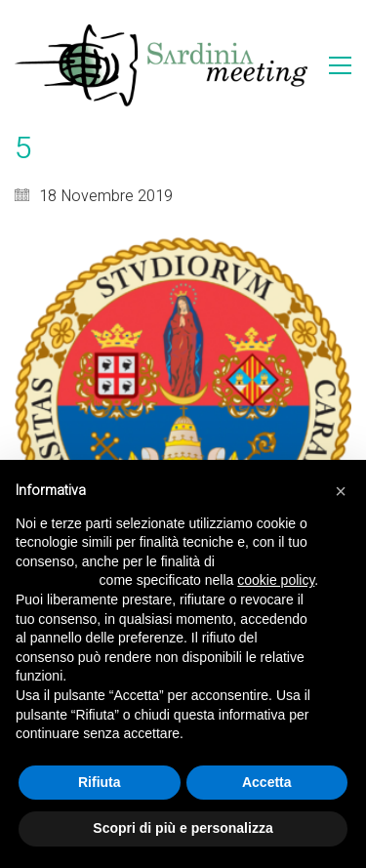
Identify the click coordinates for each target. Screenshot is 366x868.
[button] (341, 491)
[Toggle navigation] (340, 65)
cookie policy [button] (276, 580)
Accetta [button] (267, 782)
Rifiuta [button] (100, 782)
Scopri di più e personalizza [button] (183, 828)
